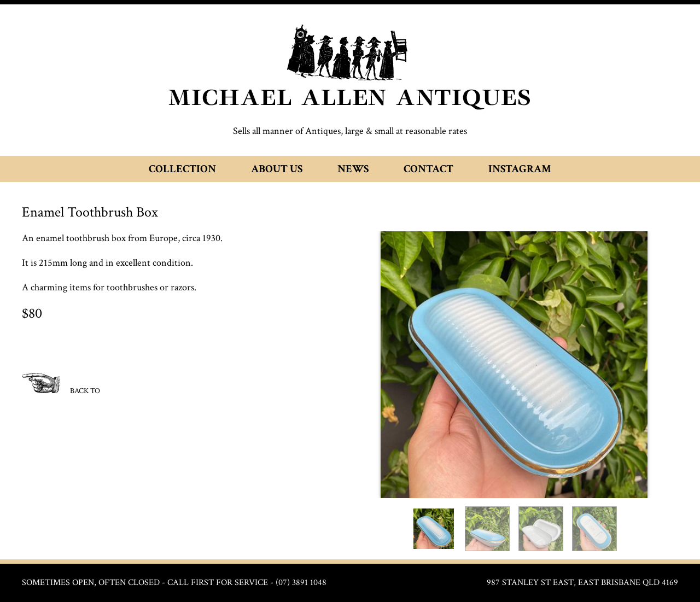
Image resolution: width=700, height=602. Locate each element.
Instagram (520, 169)
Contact (428, 169)
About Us (277, 169)
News (353, 169)
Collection (182, 169)
